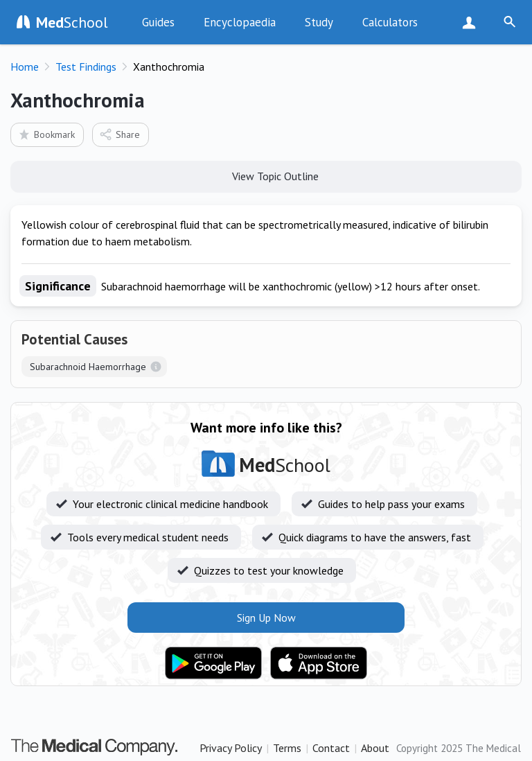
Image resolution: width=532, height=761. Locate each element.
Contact (331, 748)
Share (119, 134)
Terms (287, 748)
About (375, 748)
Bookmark (46, 134)
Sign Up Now (472, 22)
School (72, 22)
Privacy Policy (231, 748)
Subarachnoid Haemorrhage (88, 367)
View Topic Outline (266, 175)
